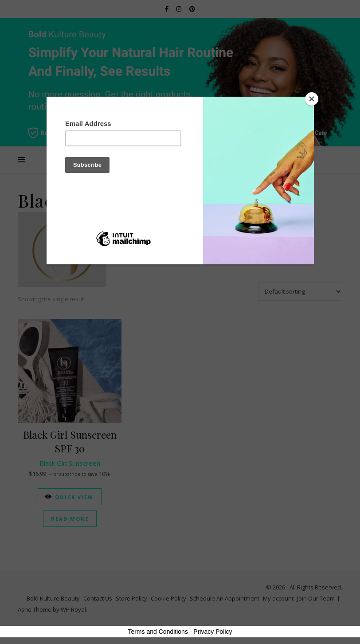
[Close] (312, 99)
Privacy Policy (213, 632)
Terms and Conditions (158, 632)
